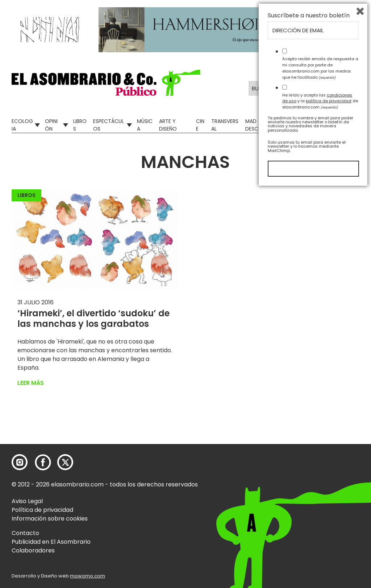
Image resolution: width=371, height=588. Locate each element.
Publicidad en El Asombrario (51, 542)
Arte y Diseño (168, 125)
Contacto (25, 533)
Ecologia (22, 125)
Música (145, 125)
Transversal (225, 125)
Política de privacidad (42, 510)
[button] (106, 83)
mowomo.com (87, 576)
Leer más (31, 383)
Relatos (293, 125)
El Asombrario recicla (327, 125)
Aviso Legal (27, 501)
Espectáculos (109, 125)
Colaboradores (33, 550)
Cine (200, 125)
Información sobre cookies (50, 519)
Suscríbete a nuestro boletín (309, 414)
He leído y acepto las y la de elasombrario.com (320, 499)
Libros (80, 125)
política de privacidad (329, 499)
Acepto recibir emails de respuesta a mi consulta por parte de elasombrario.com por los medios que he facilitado (320, 466)
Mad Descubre (258, 125)
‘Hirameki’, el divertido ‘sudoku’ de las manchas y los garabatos (93, 318)
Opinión (51, 125)
